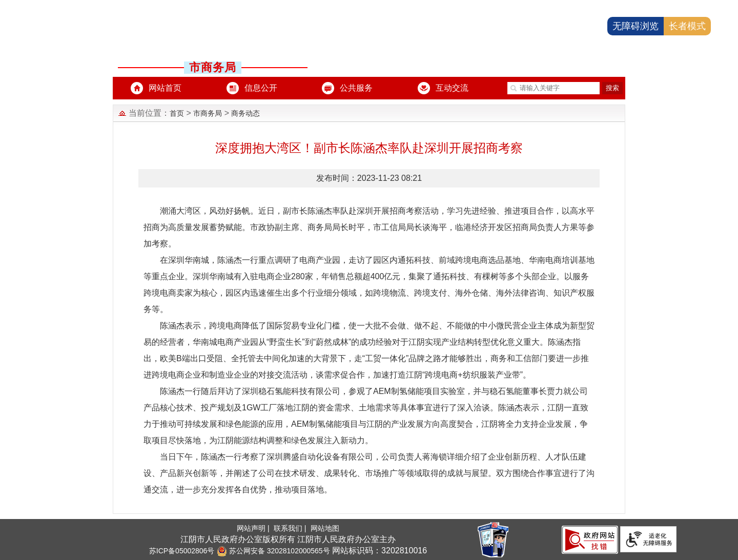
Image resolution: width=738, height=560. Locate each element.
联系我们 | (291, 528)
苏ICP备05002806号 (182, 551)
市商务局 (208, 113)
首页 (177, 113)
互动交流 (452, 88)
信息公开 (261, 88)
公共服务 (356, 88)
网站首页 (165, 88)
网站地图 (325, 528)
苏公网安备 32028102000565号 (273, 551)
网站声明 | (254, 528)
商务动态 (245, 113)
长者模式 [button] (687, 26)
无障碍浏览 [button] (635, 26)
